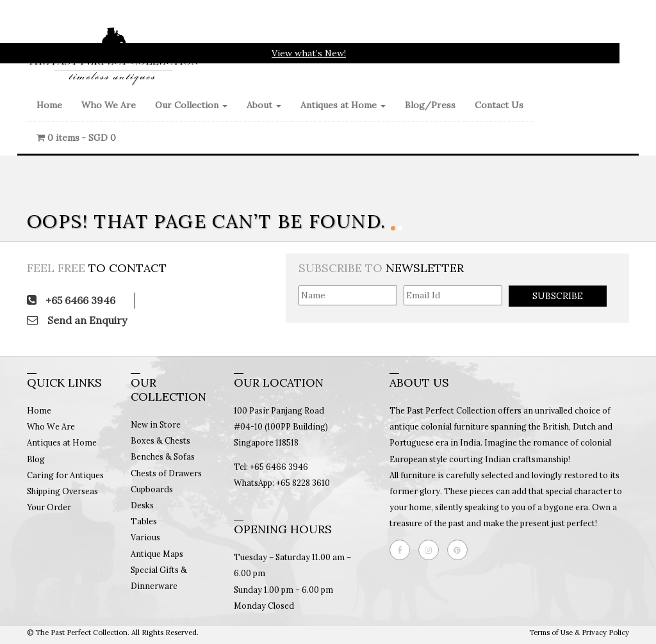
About (264, 105)
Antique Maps (157, 554)
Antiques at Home (343, 105)
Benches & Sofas (163, 456)
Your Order (49, 507)
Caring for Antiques (65, 475)
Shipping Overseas (62, 491)
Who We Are (109, 105)
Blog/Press (430, 105)
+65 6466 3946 (71, 300)
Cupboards (152, 489)
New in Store (156, 424)
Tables (144, 521)
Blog (36, 459)
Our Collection (191, 105)
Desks (142, 505)
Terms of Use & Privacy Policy (579, 632)
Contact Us (499, 105)
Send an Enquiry (77, 320)
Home (49, 105)
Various (145, 537)
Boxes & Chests (160, 440)
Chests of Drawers (166, 473)
